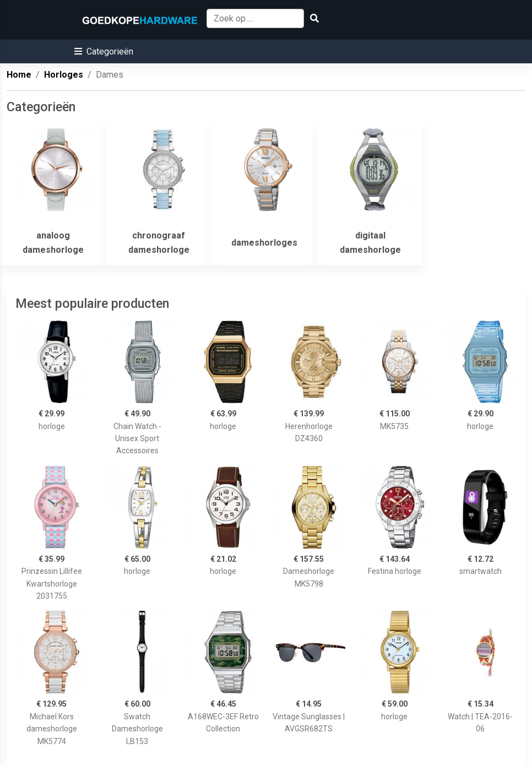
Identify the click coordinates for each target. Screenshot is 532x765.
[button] (104, 51)
